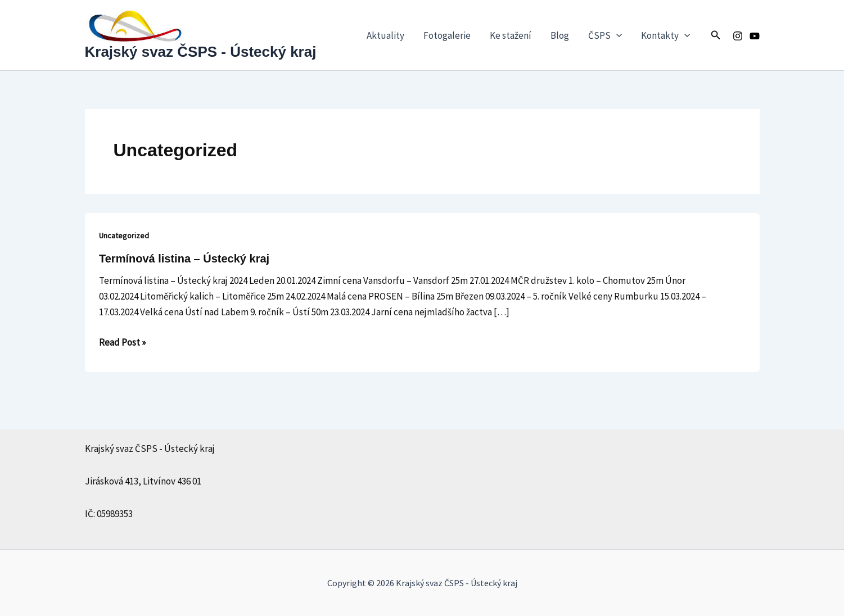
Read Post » (122, 341)
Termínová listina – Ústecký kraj (184, 259)
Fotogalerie (447, 35)
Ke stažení (511, 35)
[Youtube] (755, 36)
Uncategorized (124, 235)
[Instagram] (738, 36)
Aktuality (385, 35)
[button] (616, 35)
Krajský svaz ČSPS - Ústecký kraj (201, 52)
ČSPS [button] (605, 35)
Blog (560, 35)
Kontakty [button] (665, 35)
